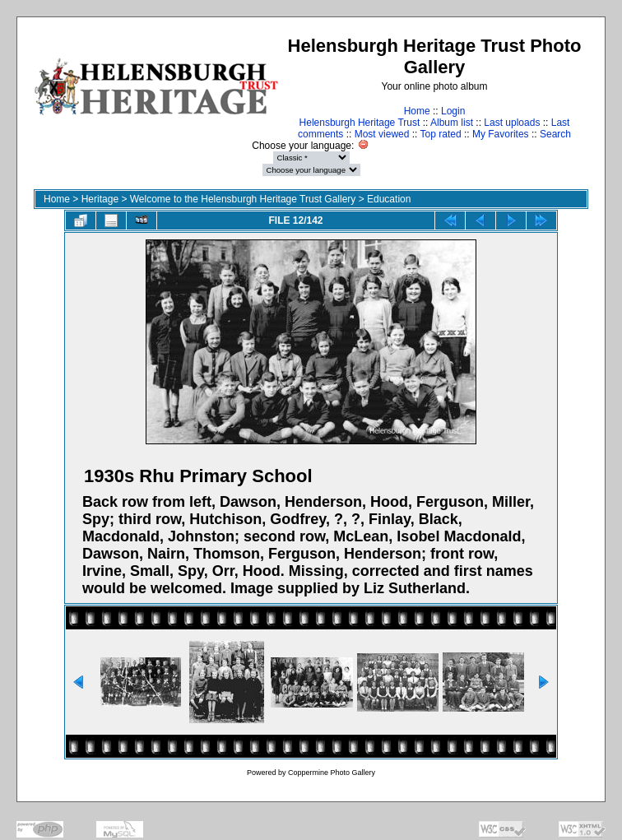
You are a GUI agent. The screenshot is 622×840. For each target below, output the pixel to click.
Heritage (100, 199)
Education (389, 199)
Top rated (441, 134)
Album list (452, 123)
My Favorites (501, 134)
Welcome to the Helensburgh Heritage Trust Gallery (243, 199)
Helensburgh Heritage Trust (360, 123)
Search (555, 134)
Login (453, 111)
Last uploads (512, 123)
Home (417, 111)
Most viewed (382, 134)
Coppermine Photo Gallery (332, 773)
